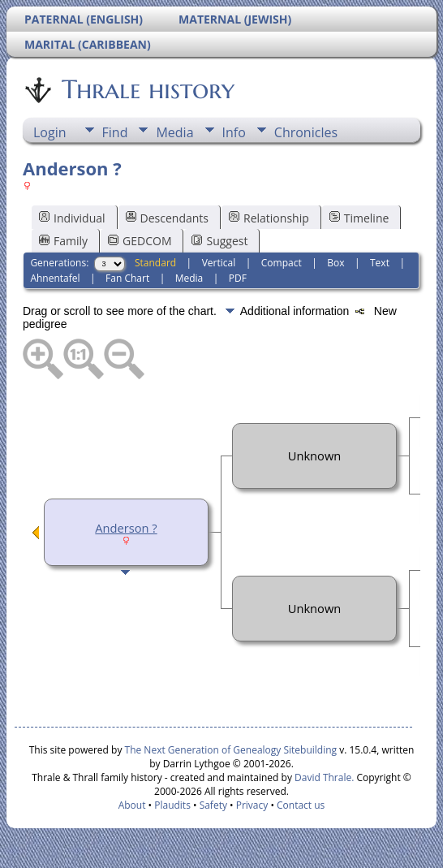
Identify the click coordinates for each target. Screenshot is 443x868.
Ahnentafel (55, 278)
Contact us (301, 805)
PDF (238, 278)
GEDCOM (140, 241)
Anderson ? (126, 528)
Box (335, 263)
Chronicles (306, 132)
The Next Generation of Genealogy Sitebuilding (231, 750)
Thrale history (147, 89)
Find (115, 132)
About (132, 805)
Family (63, 241)
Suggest (219, 241)
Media (174, 132)
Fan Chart (127, 278)
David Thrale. (323, 777)
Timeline (359, 218)
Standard (155, 263)
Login (50, 132)
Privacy (252, 805)
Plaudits (172, 805)
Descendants (167, 218)
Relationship (269, 218)
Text (380, 263)
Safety (213, 805)
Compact (282, 263)
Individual (72, 218)
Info (234, 132)
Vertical (219, 263)
